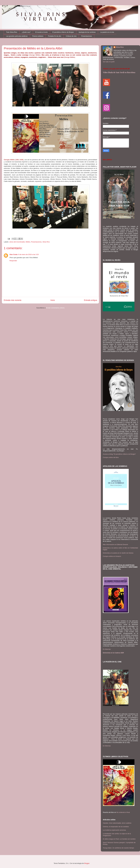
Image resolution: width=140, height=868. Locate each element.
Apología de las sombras (87, 32)
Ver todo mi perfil (109, 62)
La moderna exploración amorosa (114, 830)
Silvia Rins (46, 242)
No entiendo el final (123, 812)
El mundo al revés (42, 32)
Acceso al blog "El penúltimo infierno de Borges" (119, 454)
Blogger (87, 863)
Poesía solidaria (38, 36)
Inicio (53, 300)
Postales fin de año (55, 36)
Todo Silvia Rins (12, 32)
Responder (13, 261)
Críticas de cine (71, 36)
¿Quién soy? (26, 32)
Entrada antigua (91, 300)
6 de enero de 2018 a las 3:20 (28, 254)
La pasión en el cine (107, 32)
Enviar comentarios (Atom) (55, 308)
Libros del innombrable (17, 242)
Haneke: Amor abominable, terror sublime (117, 823)
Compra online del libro (111, 457)
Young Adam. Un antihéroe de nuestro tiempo (118, 848)
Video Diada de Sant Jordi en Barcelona (119, 72)
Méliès (28, 242)
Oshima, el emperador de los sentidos (116, 827)
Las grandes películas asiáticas (17, 36)
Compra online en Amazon (112, 556)
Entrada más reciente (13, 300)
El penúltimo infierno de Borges (63, 32)
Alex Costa (13, 254)
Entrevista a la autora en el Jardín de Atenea (118, 553)
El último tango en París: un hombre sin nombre (119, 839)
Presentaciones (87, 36)
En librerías (107, 649)
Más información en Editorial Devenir (115, 545)
